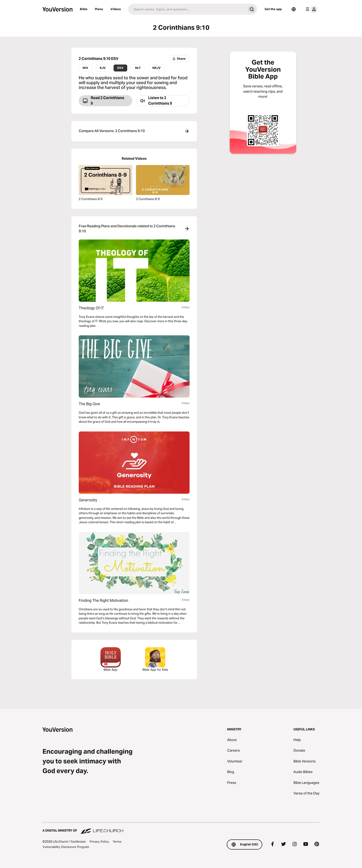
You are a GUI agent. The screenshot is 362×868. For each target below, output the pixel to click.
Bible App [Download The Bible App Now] (111, 659)
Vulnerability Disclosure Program (66, 847)
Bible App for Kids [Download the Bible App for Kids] (155, 659)
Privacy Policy (99, 841)
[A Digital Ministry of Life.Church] (181, 828)
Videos (116, 9)
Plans (99, 9)
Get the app (273, 9)
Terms (117, 841)
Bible (84, 9)
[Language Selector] (294, 9)
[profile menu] (311, 9)
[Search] (187, 9)
